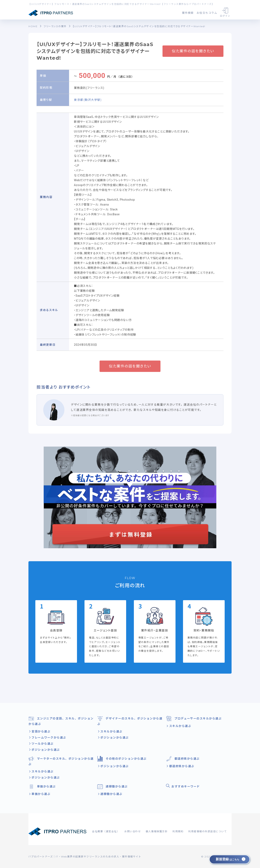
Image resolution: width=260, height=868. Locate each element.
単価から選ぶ (42, 787)
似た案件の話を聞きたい (193, 51)
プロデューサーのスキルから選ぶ (194, 719)
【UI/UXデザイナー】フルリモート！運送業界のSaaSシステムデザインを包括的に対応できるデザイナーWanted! (139, 26)
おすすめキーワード (183, 786)
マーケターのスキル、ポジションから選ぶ (61, 761)
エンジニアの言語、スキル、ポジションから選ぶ (61, 721)
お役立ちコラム (207, 13)
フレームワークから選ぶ (48, 738)
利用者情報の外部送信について (207, 831)
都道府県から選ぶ (183, 759)
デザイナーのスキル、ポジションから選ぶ (130, 721)
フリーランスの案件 (55, 26)
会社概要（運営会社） (106, 831)
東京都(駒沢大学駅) (88, 100)
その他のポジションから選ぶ (122, 759)
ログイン (225, 12)
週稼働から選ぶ (113, 787)
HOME (33, 26)
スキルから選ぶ (111, 731)
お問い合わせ (133, 831)
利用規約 (178, 831)
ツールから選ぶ (42, 744)
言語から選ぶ (41, 731)
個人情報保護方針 (157, 831)
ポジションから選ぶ (45, 750)
